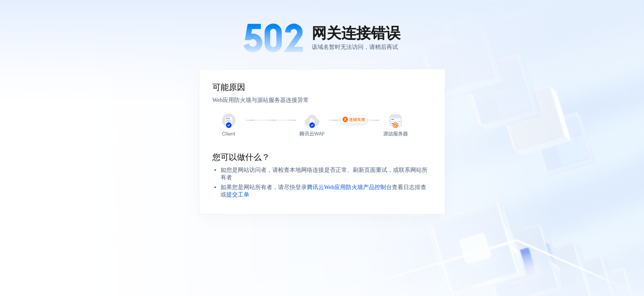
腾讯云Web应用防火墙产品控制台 (349, 187)
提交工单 (238, 195)
